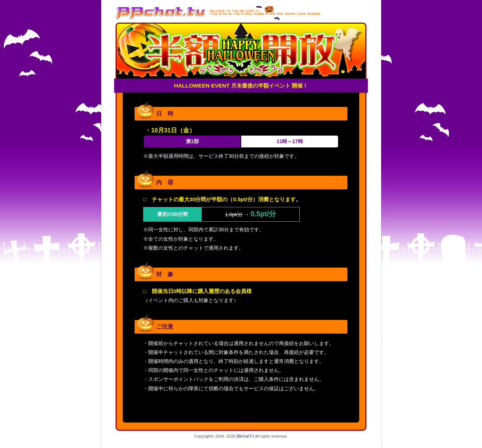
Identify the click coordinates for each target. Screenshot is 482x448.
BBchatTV (245, 436)
